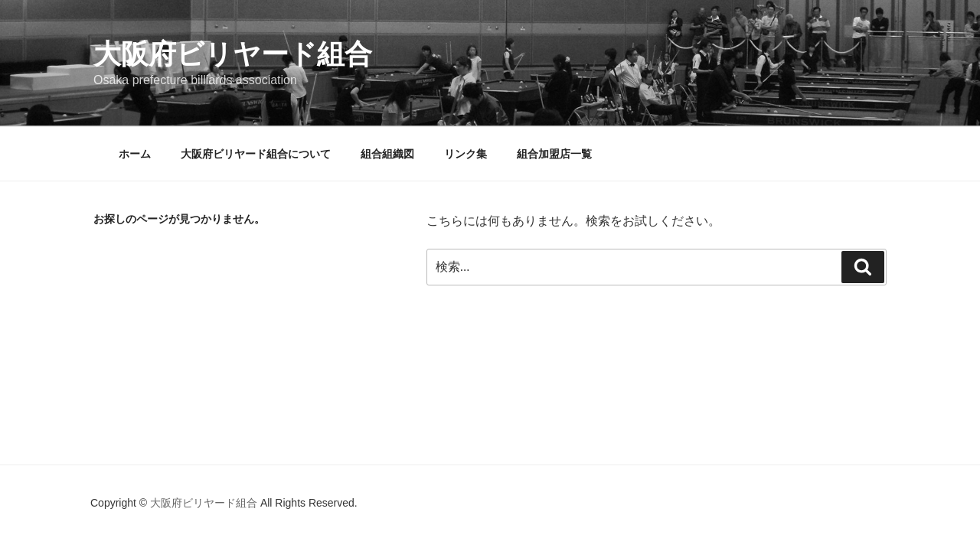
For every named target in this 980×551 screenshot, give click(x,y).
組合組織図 (387, 154)
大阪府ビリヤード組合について (256, 154)
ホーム (135, 154)
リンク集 (465, 154)
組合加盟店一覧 (554, 154)
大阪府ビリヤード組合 (233, 54)
